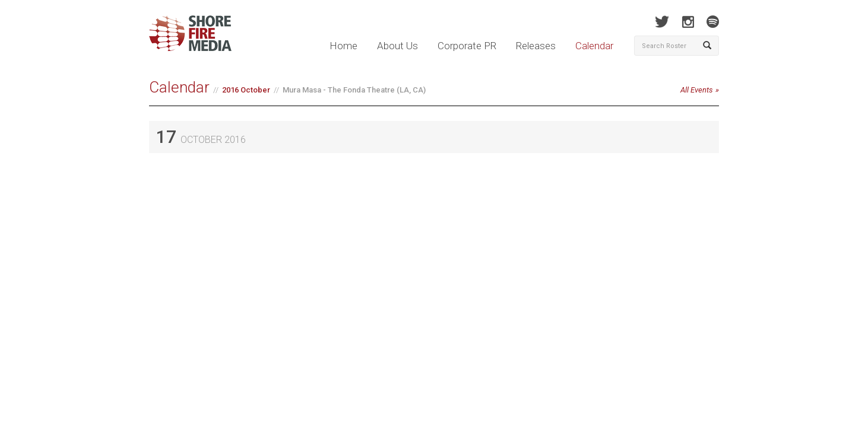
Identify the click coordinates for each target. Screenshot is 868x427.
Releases (536, 46)
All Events (697, 90)
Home (343, 46)
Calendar (594, 46)
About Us (397, 46)
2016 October (246, 90)
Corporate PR (467, 46)
